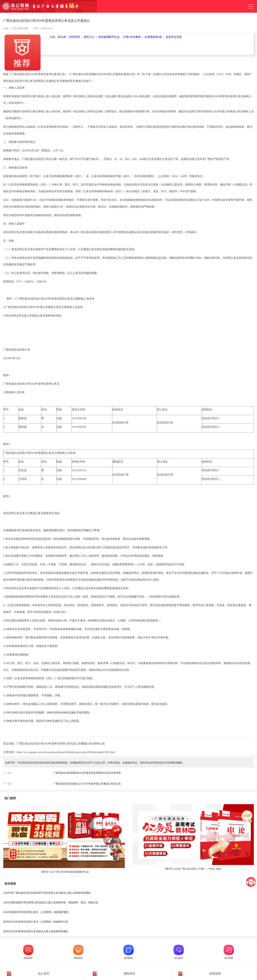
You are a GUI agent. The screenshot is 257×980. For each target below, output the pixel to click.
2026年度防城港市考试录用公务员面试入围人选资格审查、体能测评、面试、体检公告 (51, 903)
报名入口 (89, 37)
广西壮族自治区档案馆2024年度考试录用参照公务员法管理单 (87, 773)
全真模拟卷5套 (153, 37)
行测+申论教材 (132, 37)
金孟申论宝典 (174, 37)
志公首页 (44, 973)
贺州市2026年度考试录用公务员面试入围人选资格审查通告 (36, 931)
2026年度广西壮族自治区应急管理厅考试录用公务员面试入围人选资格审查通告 (47, 893)
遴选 (84, 744)
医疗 (67, 670)
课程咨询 (129, 973)
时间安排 (75, 37)
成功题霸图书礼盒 (109, 37)
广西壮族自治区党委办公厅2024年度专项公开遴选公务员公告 (87, 784)
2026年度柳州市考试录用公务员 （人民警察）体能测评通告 (36, 912)
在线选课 (215, 973)
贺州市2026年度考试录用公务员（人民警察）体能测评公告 (36, 922)
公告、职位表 (58, 37)
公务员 (55, 74)
